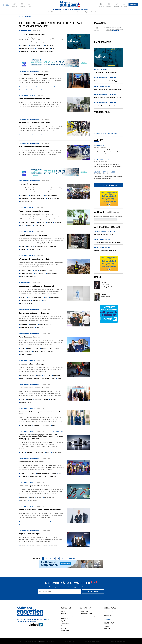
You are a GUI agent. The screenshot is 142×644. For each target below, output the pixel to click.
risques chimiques (52, 273)
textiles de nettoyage (26, 303)
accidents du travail (26, 273)
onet (22, 521)
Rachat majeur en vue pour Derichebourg (34, 211)
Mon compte (107, 629)
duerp (59, 378)
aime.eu (22, 89)
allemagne (41, 86)
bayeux (42, 113)
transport (23, 500)
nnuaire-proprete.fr (109, 619)
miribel (22, 548)
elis (46, 297)
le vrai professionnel (26, 354)
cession (30, 110)
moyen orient (33, 500)
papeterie (31, 545)
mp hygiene (54, 545)
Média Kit (64, 628)
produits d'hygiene (25, 425)
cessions (36, 425)
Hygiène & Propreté (52, 12)
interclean (33, 324)
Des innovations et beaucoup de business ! (35, 313)
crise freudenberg (25, 402)
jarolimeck (46, 89)
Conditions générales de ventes (93, 641)
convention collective (32, 378)
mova (48, 452)
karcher (23, 134)
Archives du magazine (67, 616)
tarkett (22, 137)
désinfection (24, 46)
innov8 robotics (54, 158)
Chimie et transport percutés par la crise (34, 486)
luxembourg (36, 89)
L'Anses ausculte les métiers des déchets (34, 259)
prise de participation (47, 548)
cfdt (22, 378)
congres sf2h (24, 52)
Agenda (63, 621)
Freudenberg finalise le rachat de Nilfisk (34, 388)
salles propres (55, 297)
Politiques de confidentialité (118, 641)
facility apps (54, 476)
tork (60, 473)
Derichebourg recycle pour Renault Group (108, 242)
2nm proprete (33, 113)
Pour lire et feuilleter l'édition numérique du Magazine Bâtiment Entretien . (113, 29)
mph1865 (30, 548)
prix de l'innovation (35, 476)
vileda (54, 473)
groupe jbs (23, 113)
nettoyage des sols (33, 137)
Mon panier (107, 631)
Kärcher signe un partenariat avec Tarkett (35, 123)
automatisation (35, 158)
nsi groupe (53, 246)
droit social (45, 378)
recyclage (41, 223)
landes (43, 351)
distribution (31, 86)
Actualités (28, 17)
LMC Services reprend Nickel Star (105, 250)
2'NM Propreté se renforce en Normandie (34, 99)
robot (22, 452)
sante (49, 199)
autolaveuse (40, 452)
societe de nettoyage (41, 110)
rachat (22, 110)
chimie (32, 497)
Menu (6, 5)
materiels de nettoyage (27, 49)
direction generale (26, 524)
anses (51, 270)
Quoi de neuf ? (65, 623)
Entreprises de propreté (67, 12)
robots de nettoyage (26, 161)
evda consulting (25, 300)
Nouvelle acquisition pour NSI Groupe (33, 235)
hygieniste (34, 52)
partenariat (54, 134)
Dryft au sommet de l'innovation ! (31, 462)
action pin (44, 348)
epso (38, 249)
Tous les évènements (109, 185)
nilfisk (46, 399)
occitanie (23, 249)
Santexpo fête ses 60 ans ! (29, 184)
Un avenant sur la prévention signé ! (32, 364)
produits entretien (33, 348)
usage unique (36, 300)
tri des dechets (40, 273)
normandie (53, 110)
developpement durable (35, 297)
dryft (45, 476)
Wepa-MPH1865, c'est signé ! (30, 534)
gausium (44, 158)
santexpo (45, 134)
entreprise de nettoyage (27, 375)
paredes (22, 86)
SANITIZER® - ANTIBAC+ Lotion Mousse (106, 133)
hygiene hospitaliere (42, 49)
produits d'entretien (36, 46)
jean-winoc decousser (46, 52)
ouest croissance (25, 351)
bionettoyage (49, 46)
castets (50, 351)
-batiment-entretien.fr (110, 612)
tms (29, 134)
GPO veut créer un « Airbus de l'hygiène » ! (34, 75)
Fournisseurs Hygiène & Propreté (87, 12)
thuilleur (50, 86)
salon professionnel (51, 196)
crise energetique (49, 497)
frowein (36, 351)
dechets (23, 270)
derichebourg (24, 223)
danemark (54, 399)
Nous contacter (65, 631)
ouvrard (54, 521)
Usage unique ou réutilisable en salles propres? (36, 286)
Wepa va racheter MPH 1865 (103, 234)
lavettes (46, 300)
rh (44, 375)
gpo (28, 89)
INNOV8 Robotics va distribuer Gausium (34, 147)
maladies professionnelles (28, 276)
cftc (53, 378)
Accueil (21, 17)
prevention (36, 134)
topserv (58, 86)
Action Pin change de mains (29, 337)
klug (54, 425)
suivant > (72, 558)
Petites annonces (66, 618)
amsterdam (40, 327)
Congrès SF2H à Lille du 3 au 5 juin (32, 34)
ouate (46, 545)
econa (57, 348)
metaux (29, 226)
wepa (36, 548)
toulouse (31, 249)
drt (51, 348)
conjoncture (46, 425)
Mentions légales (69, 641)
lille (53, 49)
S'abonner (133, 5)
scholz (22, 226)
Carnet (63, 626)
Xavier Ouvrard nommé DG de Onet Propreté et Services (40, 510)
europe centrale (39, 226)
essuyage (23, 297)
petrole (39, 497)
